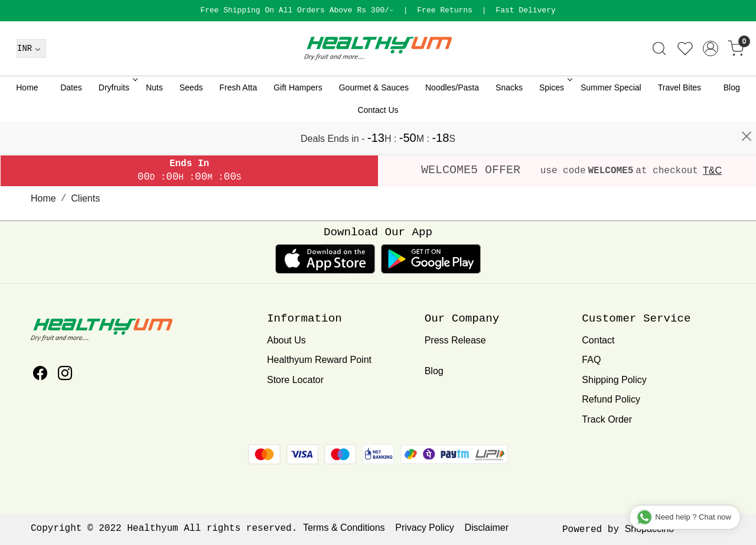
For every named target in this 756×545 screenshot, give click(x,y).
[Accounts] (711, 81)
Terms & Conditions (344, 528)
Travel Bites (680, 120)
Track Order (607, 419)
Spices (555, 120)
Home (27, 120)
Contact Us (378, 142)
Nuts (154, 120)
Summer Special (611, 120)
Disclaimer (486, 528)
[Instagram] (65, 375)
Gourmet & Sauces (374, 120)
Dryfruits (117, 120)
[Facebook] (40, 375)
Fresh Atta (238, 120)
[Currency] (31, 81)
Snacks (509, 120)
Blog (732, 120)
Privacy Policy (425, 528)
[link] (659, 81)
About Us (286, 340)
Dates (71, 120)
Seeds (191, 120)
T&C (712, 171)
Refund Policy (611, 399)
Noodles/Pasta (452, 120)
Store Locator (295, 380)
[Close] (747, 15)
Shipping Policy (614, 380)
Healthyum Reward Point (319, 360)
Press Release (455, 340)
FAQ (591, 360)
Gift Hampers (298, 120)
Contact (598, 340)
